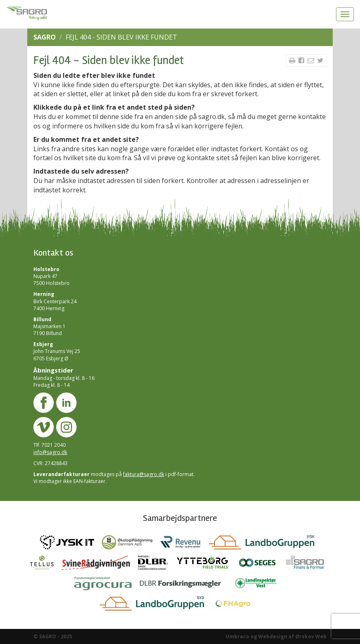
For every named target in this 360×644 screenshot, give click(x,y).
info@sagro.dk (50, 452)
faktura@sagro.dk (144, 474)
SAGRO (45, 37)
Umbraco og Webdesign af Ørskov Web (276, 636)
